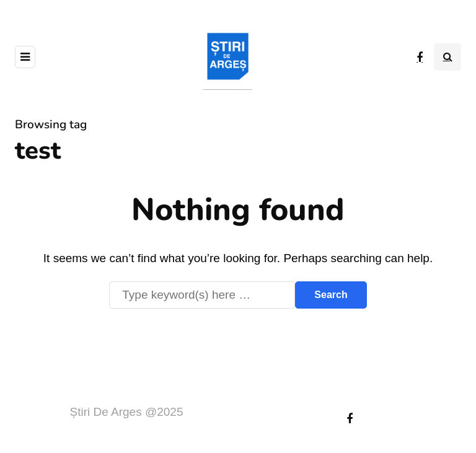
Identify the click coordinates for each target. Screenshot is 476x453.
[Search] (202, 295)
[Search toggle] (447, 57)
